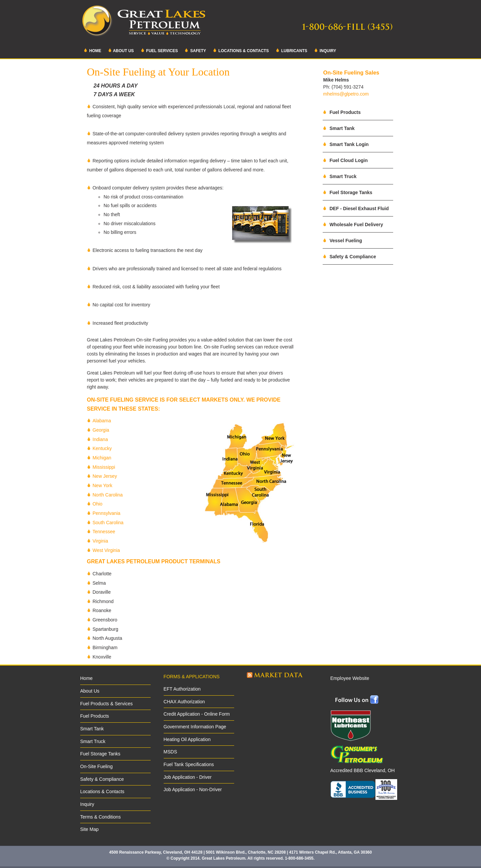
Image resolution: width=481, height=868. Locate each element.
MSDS (170, 752)
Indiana (100, 439)
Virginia (100, 541)
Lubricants (291, 50)
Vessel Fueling (342, 241)
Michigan (102, 458)
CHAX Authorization (184, 702)
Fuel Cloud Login (345, 160)
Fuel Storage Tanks (348, 192)
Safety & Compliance (349, 257)
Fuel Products (342, 112)
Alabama (102, 421)
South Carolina (108, 523)
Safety (195, 50)
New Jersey (105, 476)
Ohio (98, 504)
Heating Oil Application (187, 739)
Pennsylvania (106, 513)
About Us (121, 50)
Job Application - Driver (188, 777)
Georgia (101, 430)
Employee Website (350, 678)
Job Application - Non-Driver (193, 789)
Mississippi (104, 467)
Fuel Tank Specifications (189, 764)
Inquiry (325, 50)
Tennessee (104, 532)
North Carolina (108, 495)
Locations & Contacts (241, 50)
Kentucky (102, 448)
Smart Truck (340, 176)
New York (102, 485)
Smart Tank (339, 128)
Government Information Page (195, 727)
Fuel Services (159, 50)
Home (92, 50)
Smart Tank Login (346, 144)
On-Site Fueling (96, 766)
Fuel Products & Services (106, 704)
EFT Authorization (182, 689)
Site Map (89, 829)
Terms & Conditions (100, 817)
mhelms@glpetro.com (346, 94)
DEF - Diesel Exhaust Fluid (356, 208)
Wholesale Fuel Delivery (353, 225)
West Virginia (106, 550)
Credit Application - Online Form (197, 714)
